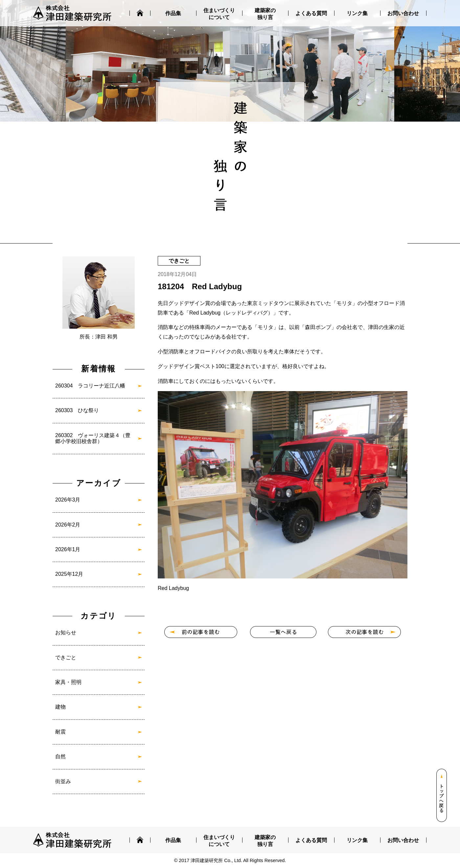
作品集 (173, 13)
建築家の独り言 (265, 14)
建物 (60, 707)
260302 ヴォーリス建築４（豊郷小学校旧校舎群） (93, 438)
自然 (60, 756)
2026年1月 (68, 549)
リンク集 (357, 13)
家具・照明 (68, 682)
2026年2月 (68, 525)
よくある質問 (311, 13)
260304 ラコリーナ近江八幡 (90, 386)
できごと (66, 657)
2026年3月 (68, 500)
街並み (63, 781)
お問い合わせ (403, 13)
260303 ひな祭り (77, 410)
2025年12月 (69, 574)
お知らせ (66, 633)
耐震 (60, 732)
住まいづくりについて (219, 14)
